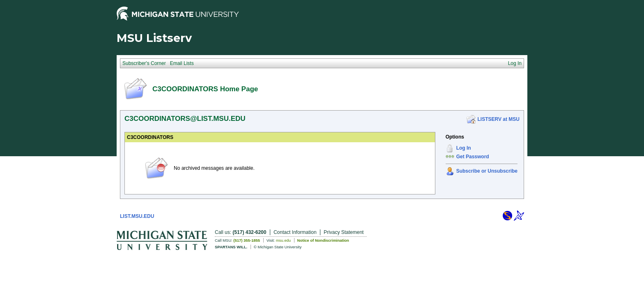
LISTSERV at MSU (499, 119)
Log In (464, 148)
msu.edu (283, 240)
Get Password (473, 157)
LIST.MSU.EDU (137, 216)
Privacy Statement (344, 232)
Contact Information (295, 232)
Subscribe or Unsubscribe (487, 171)
